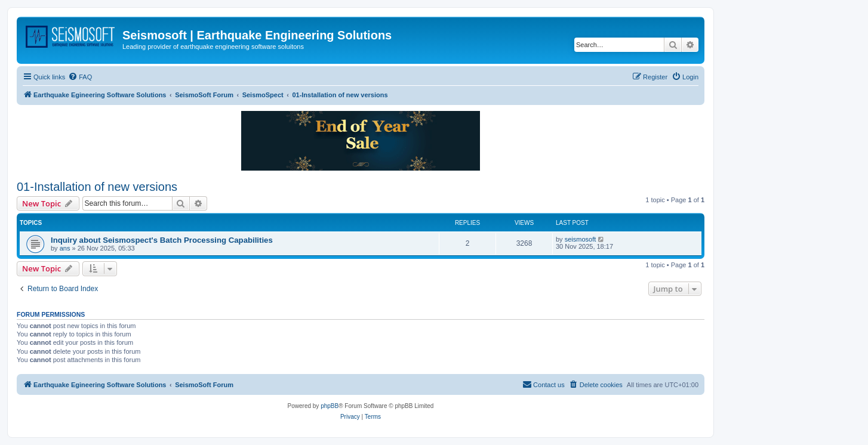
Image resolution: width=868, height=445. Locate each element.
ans (65, 248)
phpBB (330, 406)
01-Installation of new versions (97, 187)
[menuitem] (80, 77)
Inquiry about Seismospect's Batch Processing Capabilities (162, 240)
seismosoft (581, 239)
